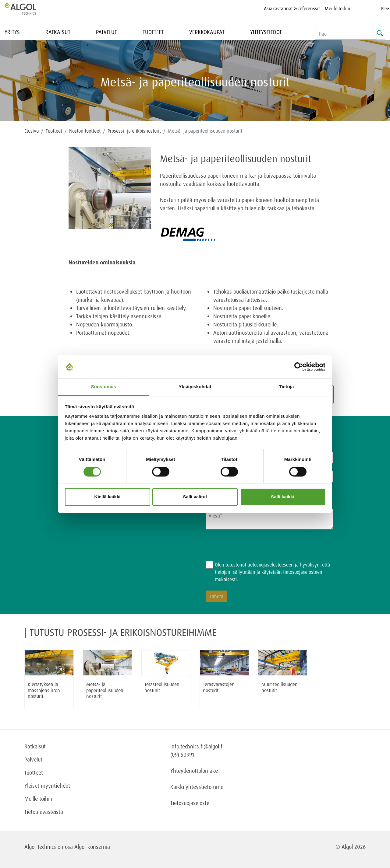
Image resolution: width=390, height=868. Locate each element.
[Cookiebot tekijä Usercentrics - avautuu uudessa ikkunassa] (299, 367)
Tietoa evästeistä (44, 812)
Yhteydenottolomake (194, 771)
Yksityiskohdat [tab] (195, 387)
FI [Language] (385, 9)
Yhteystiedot (266, 32)
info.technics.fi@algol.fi (197, 746)
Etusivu (32, 131)
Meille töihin (338, 9)
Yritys (12, 32)
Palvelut (106, 32)
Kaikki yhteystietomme (197, 787)
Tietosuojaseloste (190, 803)
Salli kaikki (283, 497)
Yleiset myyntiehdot (47, 786)
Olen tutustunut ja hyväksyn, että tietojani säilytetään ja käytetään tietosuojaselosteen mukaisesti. (272, 572)
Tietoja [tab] (287, 387)
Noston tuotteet (85, 131)
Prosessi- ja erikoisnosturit (134, 131)
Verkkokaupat (207, 32)
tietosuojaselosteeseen (271, 565)
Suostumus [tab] (104, 387)
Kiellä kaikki (108, 497)
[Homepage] (27, 9)
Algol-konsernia (92, 847)
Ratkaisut (58, 32)
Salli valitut (195, 497)
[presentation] (252, 549)
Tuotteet (153, 32)
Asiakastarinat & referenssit (292, 9)
